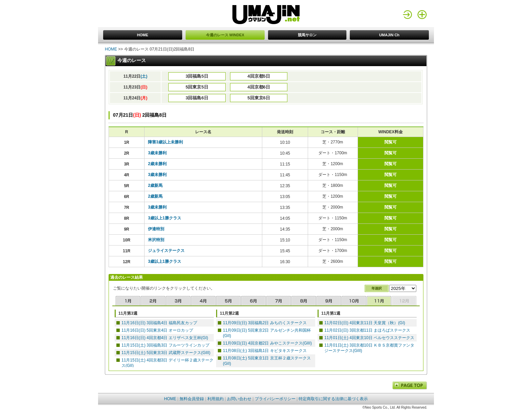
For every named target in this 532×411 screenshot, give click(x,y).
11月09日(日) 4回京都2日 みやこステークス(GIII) (267, 343)
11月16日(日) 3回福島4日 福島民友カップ (159, 323)
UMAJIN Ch (389, 35)
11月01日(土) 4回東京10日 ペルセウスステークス (369, 338)
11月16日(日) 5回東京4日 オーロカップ (157, 330)
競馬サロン (307, 35)
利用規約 (215, 399)
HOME (143, 35)
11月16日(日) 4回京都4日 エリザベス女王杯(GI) (165, 338)
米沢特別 (156, 240)
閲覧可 (391, 142)
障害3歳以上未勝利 (165, 142)
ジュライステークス (166, 251)
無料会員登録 (192, 399)
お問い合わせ (239, 399)
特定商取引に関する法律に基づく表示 (333, 399)
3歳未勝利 (157, 153)
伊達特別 (156, 229)
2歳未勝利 (157, 164)
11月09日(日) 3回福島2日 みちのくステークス (265, 323)
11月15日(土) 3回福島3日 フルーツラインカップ (165, 345)
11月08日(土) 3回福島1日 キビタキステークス (265, 351)
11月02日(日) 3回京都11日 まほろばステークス (367, 330)
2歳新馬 (155, 185)
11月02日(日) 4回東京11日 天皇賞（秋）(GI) (365, 323)
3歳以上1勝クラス (164, 218)
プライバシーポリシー (275, 399)
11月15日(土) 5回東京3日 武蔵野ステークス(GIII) (166, 353)
